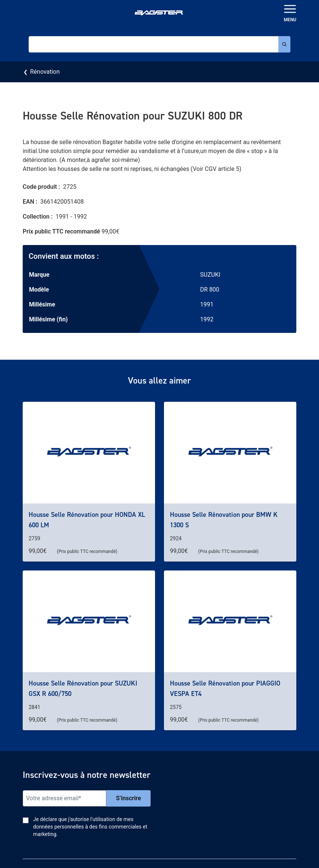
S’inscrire (128, 798)
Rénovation (45, 72)
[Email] (65, 798)
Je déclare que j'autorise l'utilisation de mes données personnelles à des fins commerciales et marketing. (90, 827)
